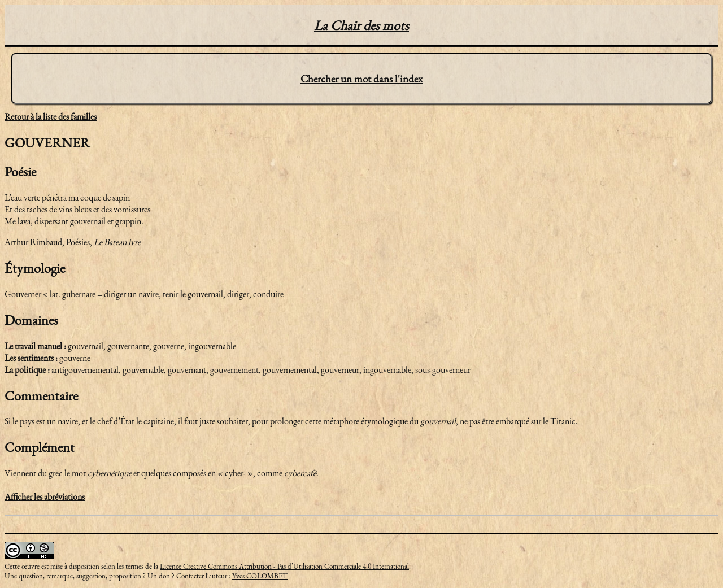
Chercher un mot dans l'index (361, 79)
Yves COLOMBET (260, 576)
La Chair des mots (361, 25)
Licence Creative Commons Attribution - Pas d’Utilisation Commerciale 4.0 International (284, 566)
